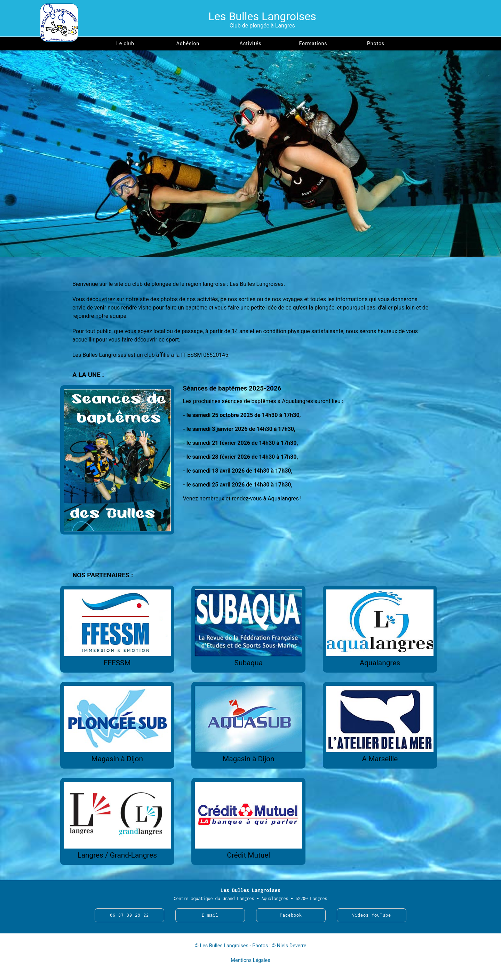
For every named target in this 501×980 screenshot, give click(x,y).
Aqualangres (380, 663)
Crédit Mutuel (248, 855)
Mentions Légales (250, 960)
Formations (313, 43)
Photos (376, 43)
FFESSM (117, 663)
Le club (125, 43)
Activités (251, 43)
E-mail (210, 915)
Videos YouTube (372, 915)
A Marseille (380, 759)
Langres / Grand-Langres (117, 855)
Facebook (291, 915)
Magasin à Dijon (117, 759)
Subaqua (249, 663)
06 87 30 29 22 (129, 915)
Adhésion (188, 43)
